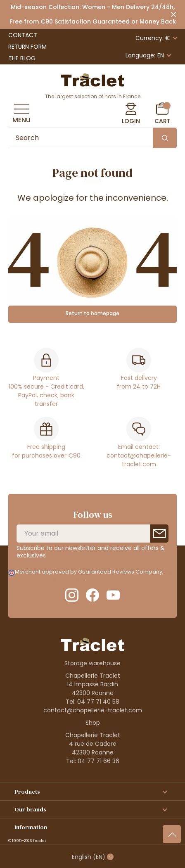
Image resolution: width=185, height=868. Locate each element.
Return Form (27, 47)
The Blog (22, 58)
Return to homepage (92, 313)
